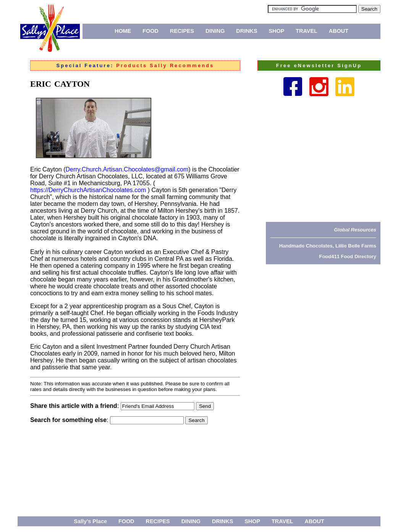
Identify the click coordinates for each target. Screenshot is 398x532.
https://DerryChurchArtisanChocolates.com (88, 190)
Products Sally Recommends (165, 65)
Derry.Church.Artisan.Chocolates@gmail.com (127, 169)
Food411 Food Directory (348, 256)
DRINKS (247, 31)
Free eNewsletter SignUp (319, 65)
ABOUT (339, 31)
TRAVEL (307, 31)
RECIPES (182, 31)
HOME (123, 31)
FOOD (150, 31)
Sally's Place (90, 521)
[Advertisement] (323, 159)
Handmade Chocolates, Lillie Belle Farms (328, 246)
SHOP (277, 31)
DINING (215, 31)
